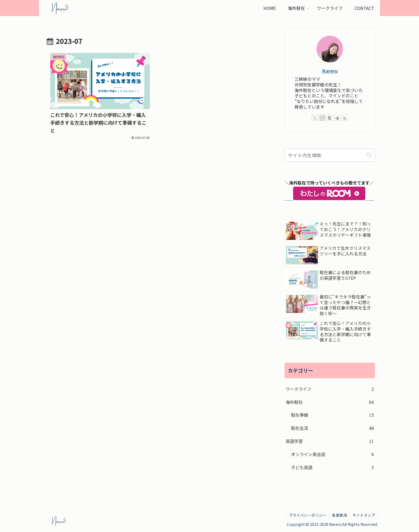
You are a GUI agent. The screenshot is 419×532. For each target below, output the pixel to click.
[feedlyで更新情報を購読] (337, 118)
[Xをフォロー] (315, 118)
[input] (330, 155)
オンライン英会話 (332, 454)
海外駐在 (330, 402)
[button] (369, 155)
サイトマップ (364, 515)
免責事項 (339, 515)
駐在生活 (332, 428)
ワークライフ (330, 389)
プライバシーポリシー (308, 515)
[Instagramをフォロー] (322, 118)
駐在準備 (332, 415)
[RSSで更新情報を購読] (345, 118)
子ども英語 (332, 467)
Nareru (330, 71)
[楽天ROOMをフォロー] (330, 118)
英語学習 (330, 441)
